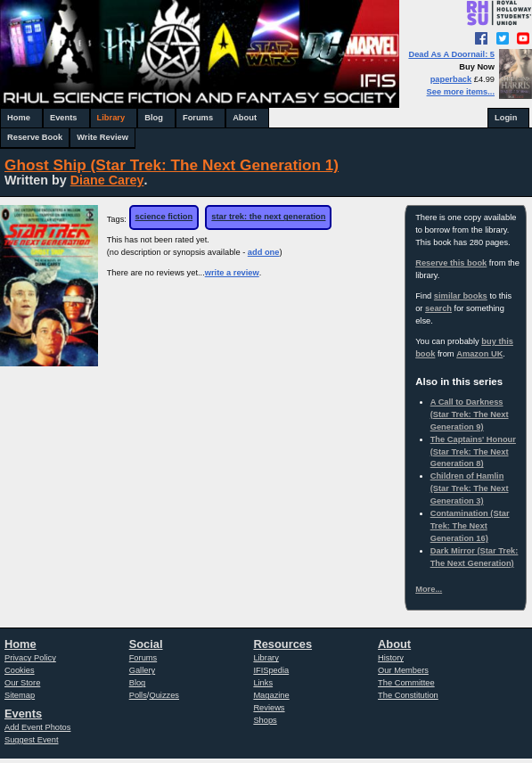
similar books (461, 296)
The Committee (406, 683)
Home (19, 118)
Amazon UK (479, 354)
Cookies (20, 670)
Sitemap (20, 695)
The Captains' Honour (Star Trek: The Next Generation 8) (473, 452)
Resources (282, 644)
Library (111, 118)
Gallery (142, 670)
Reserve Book (35, 137)
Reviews (269, 708)
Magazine (271, 695)
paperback (451, 79)
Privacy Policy (30, 658)
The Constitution (408, 695)
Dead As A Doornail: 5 (451, 54)
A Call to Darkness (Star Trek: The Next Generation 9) (470, 414)
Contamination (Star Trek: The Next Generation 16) (470, 526)
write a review (232, 273)
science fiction (164, 217)
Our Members (403, 670)
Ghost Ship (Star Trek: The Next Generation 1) (172, 165)
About (245, 118)
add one (264, 252)
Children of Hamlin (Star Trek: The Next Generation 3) (470, 488)
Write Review (102, 137)
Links (263, 683)
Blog (154, 118)
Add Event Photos (37, 727)
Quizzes (164, 695)
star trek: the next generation (268, 217)
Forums (198, 118)
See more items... (461, 92)
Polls (138, 695)
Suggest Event (31, 740)
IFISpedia (271, 670)
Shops (265, 720)
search (438, 308)
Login (506, 118)
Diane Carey (107, 180)
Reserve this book (451, 263)
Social (146, 644)
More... (429, 589)
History (391, 658)
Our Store (22, 683)
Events (64, 118)
